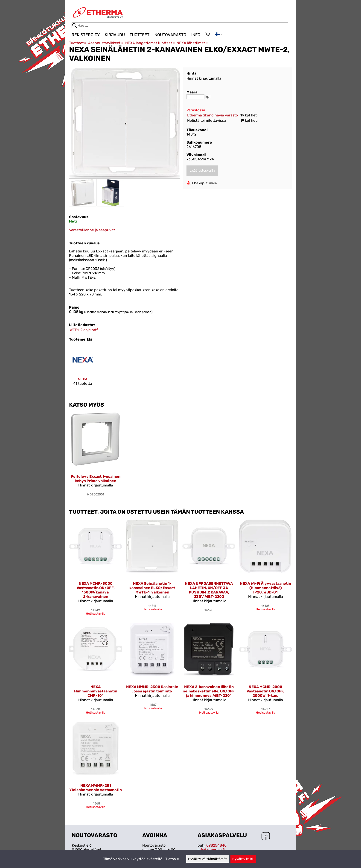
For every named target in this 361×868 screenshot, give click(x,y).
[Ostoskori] (208, 35)
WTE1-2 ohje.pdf (84, 330)
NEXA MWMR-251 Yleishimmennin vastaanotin (96, 788)
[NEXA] (83, 370)
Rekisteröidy (86, 35)
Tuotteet (140, 35)
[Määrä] (195, 97)
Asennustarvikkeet (106, 43)
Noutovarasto (170, 35)
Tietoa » (172, 859)
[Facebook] (266, 837)
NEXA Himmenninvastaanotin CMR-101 (96, 691)
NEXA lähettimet (192, 43)
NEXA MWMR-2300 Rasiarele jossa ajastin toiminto (152, 689)
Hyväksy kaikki (243, 859)
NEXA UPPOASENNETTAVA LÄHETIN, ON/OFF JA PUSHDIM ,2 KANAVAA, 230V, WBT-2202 (209, 590)
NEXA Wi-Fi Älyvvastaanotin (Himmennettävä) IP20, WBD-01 (265, 588)
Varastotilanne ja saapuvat (92, 230)
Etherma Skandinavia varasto (213, 115)
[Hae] (180, 25)
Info (196, 35)
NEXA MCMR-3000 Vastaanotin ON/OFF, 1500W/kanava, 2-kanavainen (96, 590)
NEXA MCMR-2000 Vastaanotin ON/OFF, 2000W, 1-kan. (265, 691)
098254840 (216, 845)
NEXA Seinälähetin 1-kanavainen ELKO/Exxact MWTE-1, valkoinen (152, 588)
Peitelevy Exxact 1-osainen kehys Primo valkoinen (96, 479)
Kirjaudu (115, 35)
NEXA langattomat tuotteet (150, 43)
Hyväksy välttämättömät (207, 859)
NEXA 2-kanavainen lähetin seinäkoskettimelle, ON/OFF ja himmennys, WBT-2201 (209, 691)
